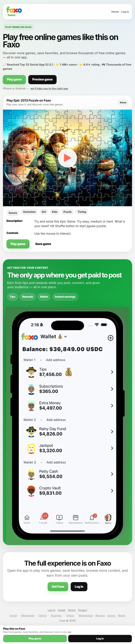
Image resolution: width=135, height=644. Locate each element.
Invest (62, 610)
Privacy (83, 610)
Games (111, 616)
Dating (43, 616)
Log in (125, 12)
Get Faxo (58, 587)
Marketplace (86, 616)
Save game (43, 244)
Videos (70, 616)
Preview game (43, 79)
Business (56, 616)
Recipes (100, 616)
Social (13, 616)
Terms (72, 610)
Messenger (28, 616)
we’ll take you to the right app (49, 88)
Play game (14, 79)
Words (121, 616)
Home (115, 12)
